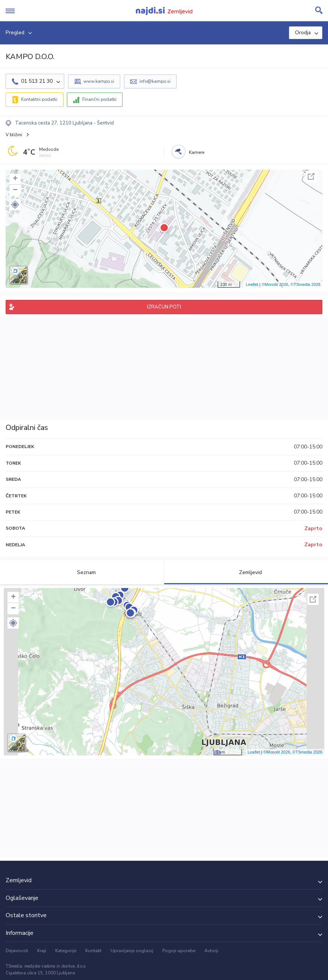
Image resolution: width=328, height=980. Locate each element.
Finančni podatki (99, 99)
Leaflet (252, 284)
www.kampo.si (99, 81)
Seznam (82, 572)
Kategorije (66, 951)
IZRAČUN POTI (164, 307)
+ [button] (15, 179)
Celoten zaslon (311, 176)
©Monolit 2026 (275, 284)
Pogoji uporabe (179, 951)
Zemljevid (246, 572)
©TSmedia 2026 (305, 284)
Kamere (197, 152)
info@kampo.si (155, 81)
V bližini (14, 135)
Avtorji (211, 951)
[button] (15, 205)
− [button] (15, 190)
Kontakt (93, 951)
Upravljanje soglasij (132, 951)
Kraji (42, 951)
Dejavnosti (17, 951)
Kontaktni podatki (39, 99)
